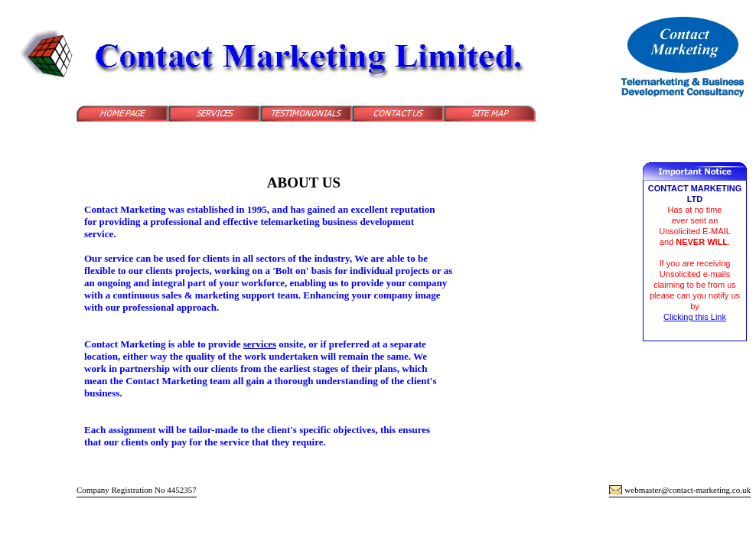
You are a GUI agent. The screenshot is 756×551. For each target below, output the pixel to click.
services (260, 344)
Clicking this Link (695, 317)
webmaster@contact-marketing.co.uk (688, 490)
